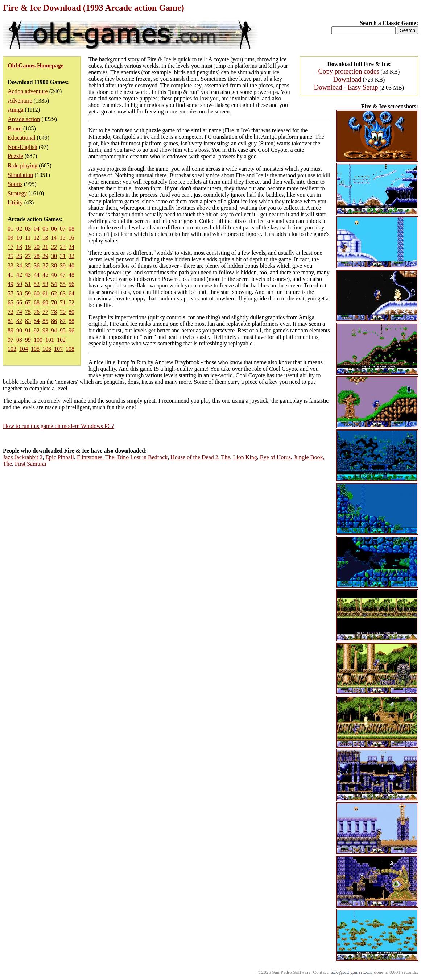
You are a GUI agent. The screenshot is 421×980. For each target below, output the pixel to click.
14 (54, 238)
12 (36, 238)
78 (54, 312)
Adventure (20, 101)
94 (54, 330)
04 (37, 229)
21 (45, 247)
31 (63, 256)
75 (28, 312)
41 (11, 275)
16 (71, 238)
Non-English (22, 147)
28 (37, 256)
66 (19, 302)
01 (11, 229)
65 (11, 302)
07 (63, 229)
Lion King (245, 457)
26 (19, 256)
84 (37, 321)
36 (37, 265)
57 (11, 293)
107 (58, 349)
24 (71, 247)
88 (71, 321)
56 (71, 284)
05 (45, 229)
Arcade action (24, 119)
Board (15, 128)
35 (28, 265)
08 (71, 229)
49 (11, 284)
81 (11, 321)
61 (45, 293)
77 (45, 312)
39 (63, 265)
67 (28, 302)
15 (62, 238)
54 (54, 284)
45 (45, 275)
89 (11, 330)
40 (71, 265)
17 (11, 247)
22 (54, 247)
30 (54, 256)
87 (63, 321)
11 (28, 238)
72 (71, 302)
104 (24, 349)
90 (19, 330)
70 (54, 302)
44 (37, 275)
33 (11, 265)
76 (37, 312)
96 (71, 330)
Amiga (16, 110)
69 (45, 302)
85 (45, 321)
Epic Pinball (60, 457)
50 (19, 284)
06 (54, 229)
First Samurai (31, 464)
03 (28, 229)
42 (19, 275)
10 (19, 238)
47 (63, 275)
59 (28, 293)
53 (45, 284)
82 (19, 321)
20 (37, 247)
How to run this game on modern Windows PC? (59, 426)
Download (347, 79)
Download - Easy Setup (346, 87)
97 (11, 340)
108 (70, 349)
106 (47, 349)
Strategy (17, 193)
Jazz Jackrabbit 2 (23, 457)
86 (54, 321)
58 (19, 293)
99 (28, 340)
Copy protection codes (349, 71)
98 (19, 340)
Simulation (20, 175)
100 (38, 340)
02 (19, 229)
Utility (15, 202)
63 (63, 293)
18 (19, 247)
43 (28, 275)
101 (50, 340)
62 (54, 293)
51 (28, 284)
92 (37, 330)
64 (71, 293)
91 (28, 330)
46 (54, 275)
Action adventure (28, 91)
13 (45, 238)
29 (45, 256)
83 (28, 321)
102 (61, 340)
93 (45, 330)
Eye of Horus (275, 457)
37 (45, 265)
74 (19, 312)
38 (54, 265)
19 (28, 247)
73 (11, 312)
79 (63, 312)
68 (37, 302)
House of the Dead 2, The (200, 457)
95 (63, 330)
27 (28, 256)
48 (71, 275)
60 (37, 293)
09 (11, 238)
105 (35, 349)
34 (19, 265)
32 (71, 256)
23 (63, 247)
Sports (15, 184)
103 (12, 349)
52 (37, 284)
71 (63, 302)
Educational (21, 138)
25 (11, 256)
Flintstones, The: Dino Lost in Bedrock (122, 457)
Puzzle (15, 156)
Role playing (22, 165)
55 (63, 284)
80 (71, 312)
